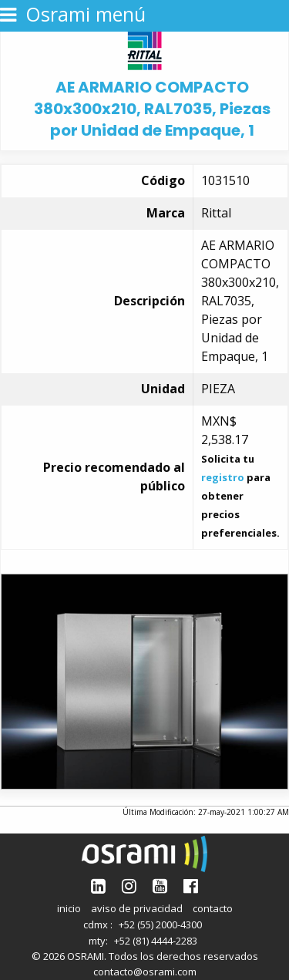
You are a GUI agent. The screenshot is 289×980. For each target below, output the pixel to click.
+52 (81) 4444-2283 (156, 941)
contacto (213, 908)
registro (223, 477)
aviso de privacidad (137, 908)
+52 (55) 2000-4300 (160, 924)
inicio (69, 908)
